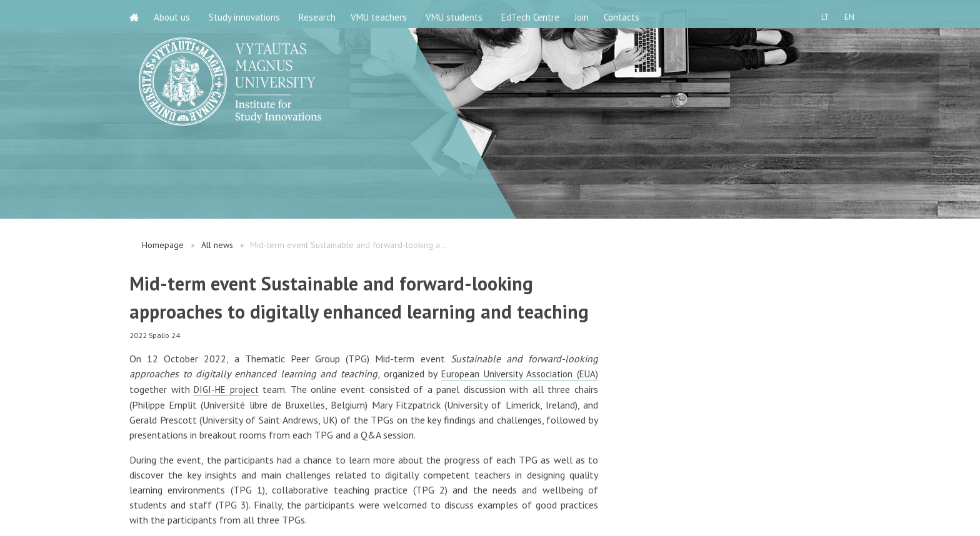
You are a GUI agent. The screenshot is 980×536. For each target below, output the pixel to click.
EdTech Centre (538, 14)
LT (818, 14)
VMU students (462, 14)
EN (846, 14)
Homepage (163, 245)
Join (593, 14)
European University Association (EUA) (517, 374)
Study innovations (248, 14)
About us (176, 14)
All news (217, 245)
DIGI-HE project (228, 389)
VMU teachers (386, 14)
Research (321, 14)
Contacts (637, 14)
